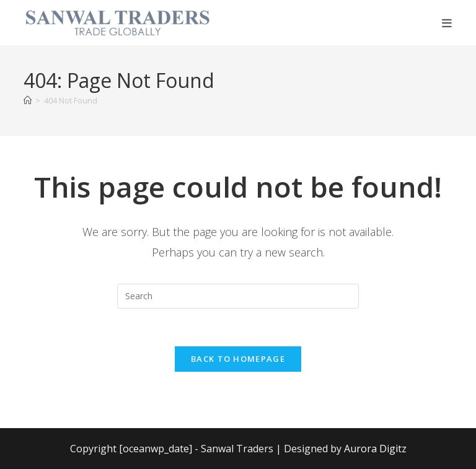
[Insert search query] (238, 296)
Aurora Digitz (375, 449)
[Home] (28, 100)
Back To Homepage (238, 359)
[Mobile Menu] (447, 23)
